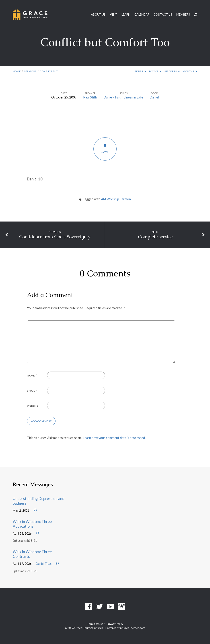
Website (33, 406)
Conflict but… (50, 71)
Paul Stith (90, 97)
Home (17, 71)
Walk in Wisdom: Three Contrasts (32, 554)
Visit (114, 15)
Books (155, 71)
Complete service (155, 237)
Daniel (154, 97)
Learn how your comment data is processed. (114, 438)
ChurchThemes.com (133, 628)
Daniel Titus (44, 564)
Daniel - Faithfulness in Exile (123, 97)
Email (32, 391)
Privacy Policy (115, 624)
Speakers (172, 71)
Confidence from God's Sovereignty (55, 237)
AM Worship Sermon (116, 199)
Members (183, 15)
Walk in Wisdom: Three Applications (32, 524)
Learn (126, 15)
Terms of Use (95, 624)
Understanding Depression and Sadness (39, 501)
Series (141, 71)
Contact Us (163, 15)
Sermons (30, 71)
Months (190, 71)
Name (32, 375)
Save (105, 149)
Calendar (142, 15)
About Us (98, 15)
